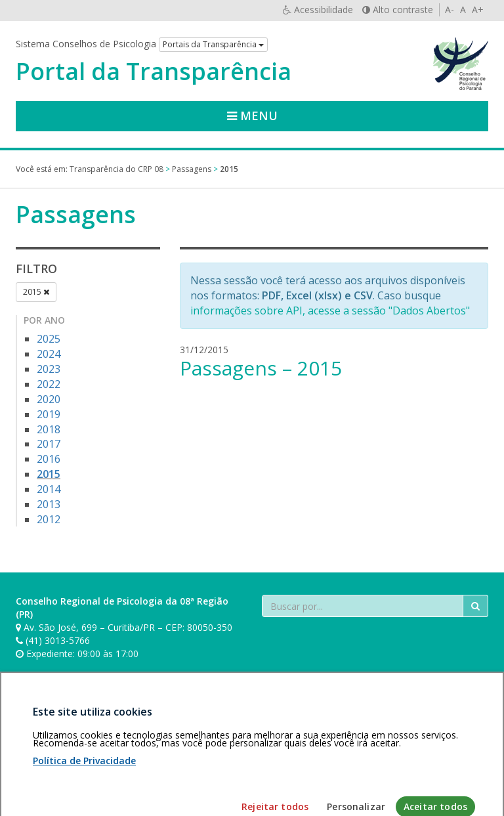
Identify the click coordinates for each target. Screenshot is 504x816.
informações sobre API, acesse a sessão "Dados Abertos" (330, 311)
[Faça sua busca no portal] (363, 606)
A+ (478, 10)
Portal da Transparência (154, 72)
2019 (49, 414)
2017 (49, 444)
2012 (49, 519)
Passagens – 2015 (261, 368)
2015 (36, 292)
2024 (49, 354)
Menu (252, 116)
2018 (49, 429)
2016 (49, 459)
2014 (49, 489)
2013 (49, 504)
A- (450, 10)
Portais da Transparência (213, 44)
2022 (49, 384)
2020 (49, 399)
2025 (49, 339)
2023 (49, 369)
